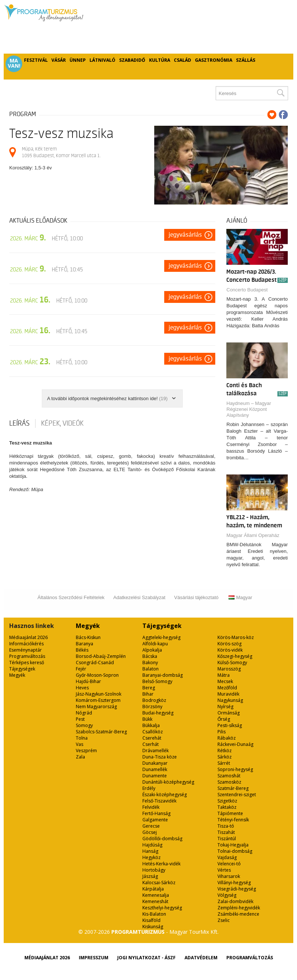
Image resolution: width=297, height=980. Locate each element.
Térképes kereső (27, 663)
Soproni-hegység (235, 769)
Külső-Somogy (232, 663)
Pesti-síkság (230, 725)
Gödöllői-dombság (162, 839)
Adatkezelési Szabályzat (139, 597)
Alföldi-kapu (155, 644)
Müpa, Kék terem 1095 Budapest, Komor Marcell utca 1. (61, 152)
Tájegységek (22, 669)
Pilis (222, 732)
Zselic (224, 920)
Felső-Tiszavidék (159, 801)
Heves (82, 688)
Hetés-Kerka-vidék (161, 864)
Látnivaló (102, 60)
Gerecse (151, 826)
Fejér (81, 669)
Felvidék (151, 807)
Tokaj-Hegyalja (233, 845)
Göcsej (150, 832)
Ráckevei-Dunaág (235, 744)
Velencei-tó (229, 864)
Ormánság (229, 713)
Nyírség (225, 707)
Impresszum (94, 958)
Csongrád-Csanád (95, 663)
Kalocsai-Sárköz (159, 883)
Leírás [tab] (19, 423)
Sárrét (224, 763)
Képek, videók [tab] (62, 423)
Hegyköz (151, 857)
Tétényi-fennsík (233, 820)
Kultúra (160, 60)
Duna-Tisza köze (160, 757)
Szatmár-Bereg (233, 788)
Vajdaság (227, 857)
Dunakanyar (155, 763)
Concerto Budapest (247, 290)
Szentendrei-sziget (237, 795)
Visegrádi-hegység (237, 889)
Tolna (82, 738)
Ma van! (14, 63)
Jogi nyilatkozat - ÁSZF (146, 958)
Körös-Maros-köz (236, 637)
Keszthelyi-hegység (162, 908)
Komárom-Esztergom (98, 700)
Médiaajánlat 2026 (28, 637)
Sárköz (225, 757)
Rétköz (225, 751)
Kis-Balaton (154, 914)
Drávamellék (156, 751)
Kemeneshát (155, 901)
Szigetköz (227, 801)
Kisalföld (151, 920)
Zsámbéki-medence (238, 914)
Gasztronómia (214, 60)
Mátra (224, 675)
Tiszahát (226, 832)
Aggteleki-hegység (161, 637)
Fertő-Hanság (156, 813)
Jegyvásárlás (185, 235)
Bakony (150, 663)
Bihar (148, 694)
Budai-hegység (158, 713)
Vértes (224, 870)
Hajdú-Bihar (88, 681)
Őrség (224, 719)
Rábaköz (227, 738)
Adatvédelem (201, 958)
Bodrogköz (154, 700)
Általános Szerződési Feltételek (71, 597)
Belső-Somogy (157, 681)
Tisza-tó (226, 826)
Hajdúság (152, 845)
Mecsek (225, 681)
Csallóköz (153, 732)
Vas (80, 744)
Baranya (85, 644)
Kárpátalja (153, 889)
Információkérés (26, 644)
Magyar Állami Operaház (253, 535)
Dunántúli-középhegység (168, 782)
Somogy (84, 725)
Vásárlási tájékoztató (196, 597)
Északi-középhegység (165, 795)
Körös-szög (229, 644)
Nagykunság (230, 700)
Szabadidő (132, 60)
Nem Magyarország (96, 707)
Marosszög (229, 669)
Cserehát (152, 738)
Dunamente (155, 776)
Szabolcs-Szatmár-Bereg (101, 732)
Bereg (149, 688)
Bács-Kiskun (88, 637)
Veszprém (86, 751)
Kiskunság (153, 927)
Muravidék (228, 694)
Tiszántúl (227, 839)
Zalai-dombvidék (235, 901)
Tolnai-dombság (235, 851)
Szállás (246, 60)
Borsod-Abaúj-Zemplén (101, 656)
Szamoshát (229, 776)
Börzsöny (152, 707)
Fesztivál (36, 60)
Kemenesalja (156, 895)
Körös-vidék (230, 650)
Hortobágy (154, 870)
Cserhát (151, 744)
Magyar (240, 597)
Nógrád (84, 713)
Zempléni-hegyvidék (239, 908)
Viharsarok (229, 876)
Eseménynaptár (26, 650)
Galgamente (155, 820)
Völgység (227, 895)
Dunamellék (155, 769)
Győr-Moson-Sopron (97, 675)
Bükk (147, 719)
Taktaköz (227, 807)
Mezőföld (227, 688)
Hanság (150, 851)
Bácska (150, 656)
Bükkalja (151, 725)
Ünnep (78, 60)
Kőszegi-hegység (235, 656)
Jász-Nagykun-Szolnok (99, 694)
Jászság (150, 876)
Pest (80, 719)
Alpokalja (152, 650)
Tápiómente (230, 813)
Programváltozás (27, 656)
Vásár (59, 60)
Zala (80, 757)
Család (183, 60)
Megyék (17, 675)
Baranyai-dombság (163, 675)
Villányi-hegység (234, 883)
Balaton (151, 669)
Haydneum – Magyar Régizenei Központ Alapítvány (249, 409)
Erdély (149, 788)
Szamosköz (229, 782)
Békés (82, 650)
